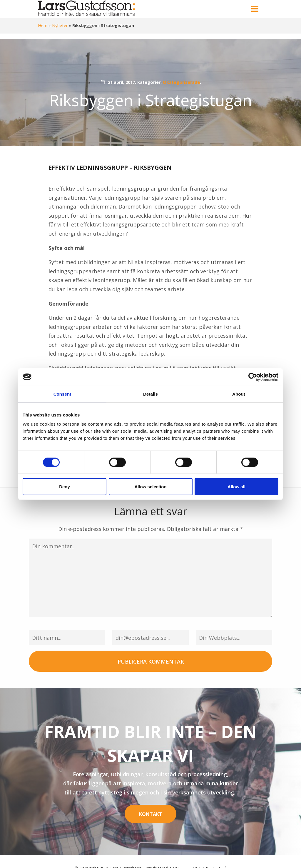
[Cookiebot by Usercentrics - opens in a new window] (253, 377)
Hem (43, 25)
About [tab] (239, 394)
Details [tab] (150, 394)
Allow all (236, 487)
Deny (65, 487)
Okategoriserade (181, 82)
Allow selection (150, 487)
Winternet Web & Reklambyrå (201, 855)
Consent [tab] (62, 394)
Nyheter (60, 25)
